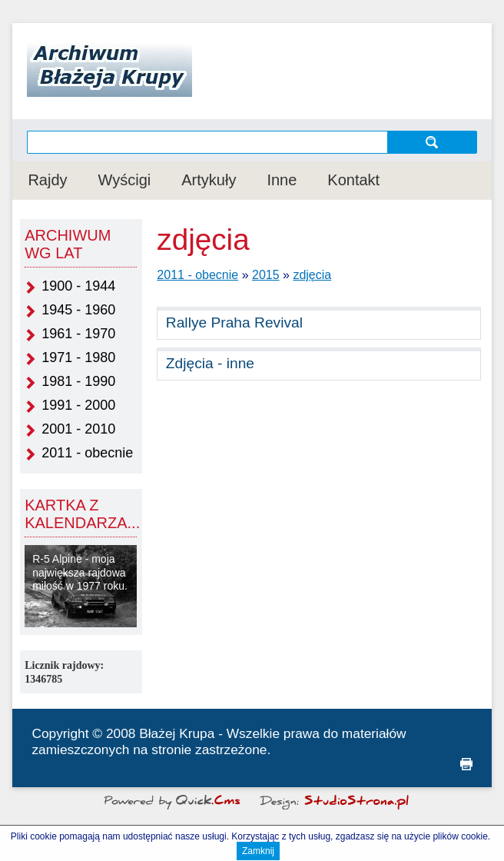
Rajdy (47, 180)
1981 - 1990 (78, 381)
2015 (266, 275)
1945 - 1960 (78, 310)
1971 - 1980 (78, 357)
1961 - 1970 (78, 334)
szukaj (432, 142)
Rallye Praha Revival (234, 322)
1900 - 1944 (78, 286)
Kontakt (353, 180)
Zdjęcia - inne (210, 363)
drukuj (466, 764)
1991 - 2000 (78, 405)
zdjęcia (312, 275)
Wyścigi (125, 180)
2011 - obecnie (87, 453)
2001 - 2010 (78, 429)
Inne (282, 180)
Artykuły (209, 180)
